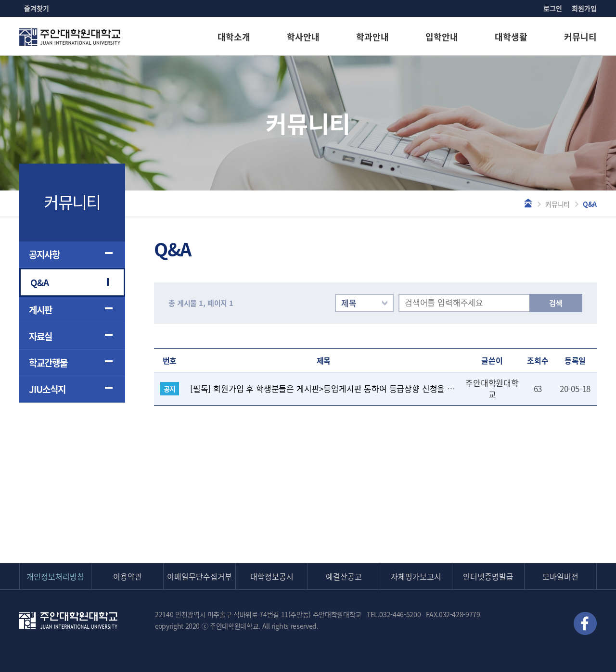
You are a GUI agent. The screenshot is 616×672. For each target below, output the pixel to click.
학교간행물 (48, 363)
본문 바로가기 (0, 0)
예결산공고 (344, 576)
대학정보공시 (272, 576)
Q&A (39, 282)
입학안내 (442, 37)
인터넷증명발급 (488, 576)
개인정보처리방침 (55, 576)
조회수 (538, 360)
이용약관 (128, 576)
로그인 (553, 8)
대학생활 (511, 37)
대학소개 (234, 37)
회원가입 (584, 8)
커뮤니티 (580, 37)
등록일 (575, 360)
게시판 (40, 310)
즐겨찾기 (37, 8)
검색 (556, 303)
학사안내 (303, 37)
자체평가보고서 (416, 576)
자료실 (40, 336)
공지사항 (44, 254)
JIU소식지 (47, 389)
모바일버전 (560, 576)
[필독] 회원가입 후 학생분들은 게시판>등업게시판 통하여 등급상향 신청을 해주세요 (334, 388)
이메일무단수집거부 (199, 576)
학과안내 (372, 37)
